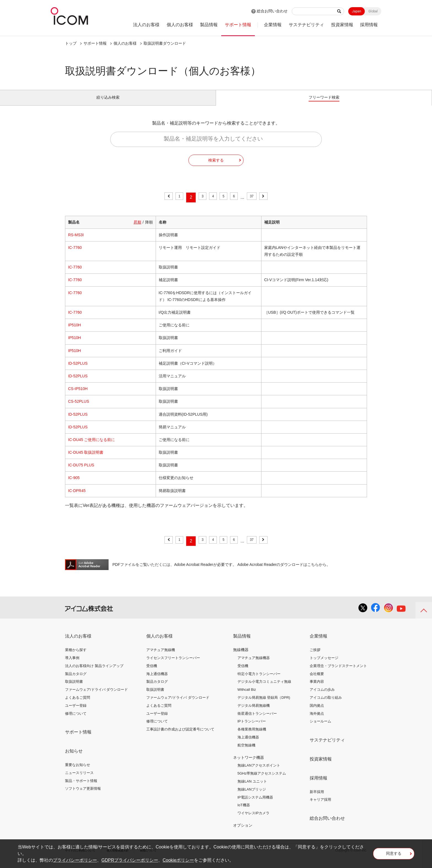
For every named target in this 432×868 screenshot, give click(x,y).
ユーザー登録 (76, 712)
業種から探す (76, 656)
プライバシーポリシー (75, 860)
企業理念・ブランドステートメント (338, 672)
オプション (243, 832)
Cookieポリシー (178, 860)
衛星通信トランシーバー (257, 720)
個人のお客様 (180, 25)
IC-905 (74, 484)
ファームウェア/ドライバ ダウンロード (96, 696)
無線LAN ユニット (252, 788)
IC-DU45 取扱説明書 (86, 459)
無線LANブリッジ (252, 796)
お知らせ (74, 757)
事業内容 (317, 688)
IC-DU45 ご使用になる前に (91, 446)
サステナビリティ (306, 25)
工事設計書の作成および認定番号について (180, 736)
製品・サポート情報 (81, 787)
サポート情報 (238, 25)
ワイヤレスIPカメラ (253, 819)
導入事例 (72, 664)
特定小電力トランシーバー (259, 680)
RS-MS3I (76, 241)
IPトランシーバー (252, 728)
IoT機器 (244, 811)
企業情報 (273, 25)
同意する (394, 855)
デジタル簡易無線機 (254, 712)
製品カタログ (76, 680)
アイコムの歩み (322, 696)
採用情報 (369, 25)
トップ (71, 43)
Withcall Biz (247, 696)
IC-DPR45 (77, 497)
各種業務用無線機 (252, 736)
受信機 (152, 672)
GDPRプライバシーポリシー (130, 860)
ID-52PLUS (78, 370)
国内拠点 (317, 712)
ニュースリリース (79, 779)
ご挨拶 (315, 656)
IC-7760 (75, 254)
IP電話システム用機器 (255, 803)
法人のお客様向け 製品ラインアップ (94, 672)
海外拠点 (317, 720)
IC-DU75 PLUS (81, 471)
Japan (357, 11)
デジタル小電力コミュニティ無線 (264, 688)
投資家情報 (342, 25)
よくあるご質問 (78, 704)
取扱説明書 (74, 688)
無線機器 (241, 656)
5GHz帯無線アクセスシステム (262, 780)
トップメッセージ (324, 664)
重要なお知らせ (78, 771)
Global (373, 11)
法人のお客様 (146, 25)
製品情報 (209, 25)
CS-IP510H (78, 395)
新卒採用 (317, 798)
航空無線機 (246, 752)
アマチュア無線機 (161, 656)
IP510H (75, 331)
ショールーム (320, 728)
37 (258, 204)
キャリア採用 (320, 806)
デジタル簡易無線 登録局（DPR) (264, 704)
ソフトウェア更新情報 (83, 795)
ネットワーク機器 (249, 764)
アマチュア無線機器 (254, 664)
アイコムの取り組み (326, 704)
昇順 (137, 228)
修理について (76, 720)
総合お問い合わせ (272, 11)
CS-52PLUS (79, 408)
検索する (216, 166)
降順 (149, 228)
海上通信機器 (157, 680)
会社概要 (317, 680)
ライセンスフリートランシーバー (173, 664)
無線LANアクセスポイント (259, 772)
